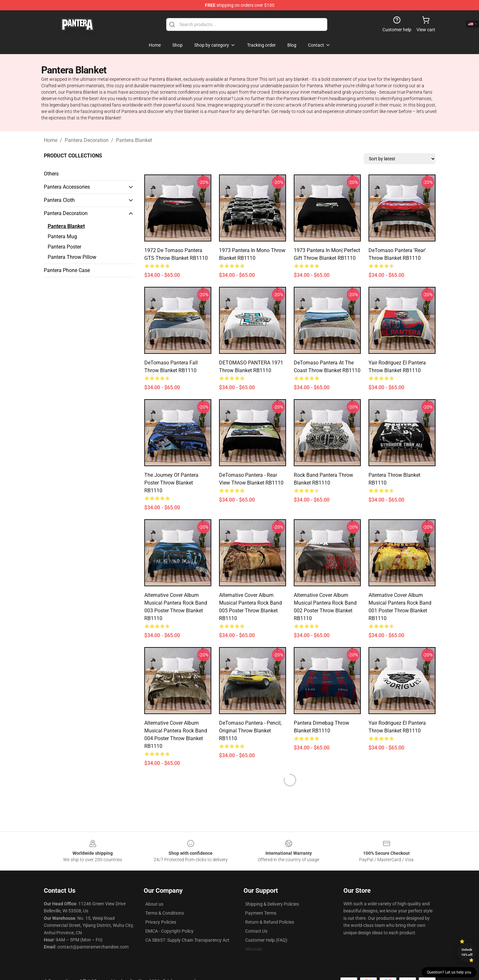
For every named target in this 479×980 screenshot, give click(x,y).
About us (154, 904)
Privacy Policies (161, 922)
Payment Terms (261, 913)
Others (51, 174)
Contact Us (256, 931)
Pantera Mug (62, 236)
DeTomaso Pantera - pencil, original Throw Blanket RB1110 (250, 731)
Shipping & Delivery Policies (272, 904)
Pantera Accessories (67, 187)
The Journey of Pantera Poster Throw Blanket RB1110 (171, 483)
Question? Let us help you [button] (449, 972)
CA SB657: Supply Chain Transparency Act (187, 940)
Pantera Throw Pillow (72, 257)
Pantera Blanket (134, 140)
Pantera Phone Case (67, 270)
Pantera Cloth (59, 200)
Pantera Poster (64, 247)
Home (51, 140)
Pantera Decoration (87, 140)
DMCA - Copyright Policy (169, 931)
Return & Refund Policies (270, 922)
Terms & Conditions (165, 913)
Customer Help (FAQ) (266, 940)
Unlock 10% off (467, 952)
